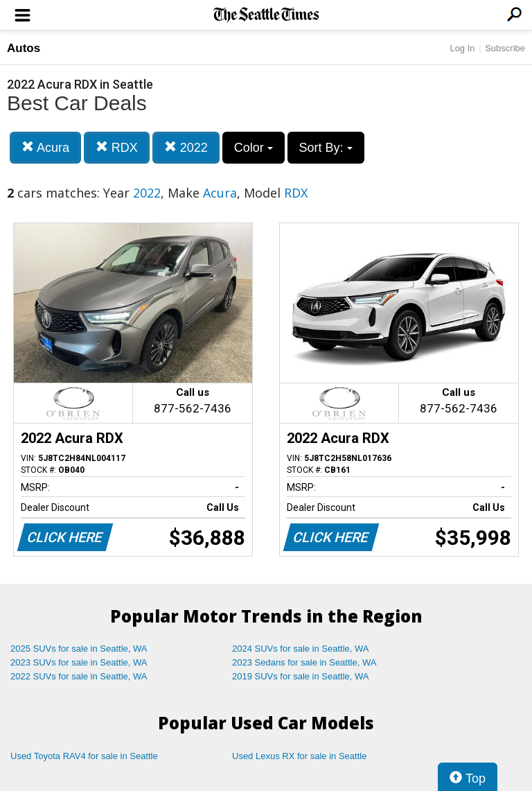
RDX (117, 147)
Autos (24, 48)
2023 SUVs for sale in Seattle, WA (79, 662)
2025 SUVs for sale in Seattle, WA (79, 649)
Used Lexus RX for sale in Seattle (299, 756)
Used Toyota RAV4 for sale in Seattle (84, 756)
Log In (462, 48)
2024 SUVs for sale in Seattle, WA (301, 649)
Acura (45, 147)
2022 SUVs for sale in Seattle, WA (79, 676)
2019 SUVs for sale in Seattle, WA (301, 676)
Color (254, 148)
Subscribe (505, 48)
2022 (186, 147)
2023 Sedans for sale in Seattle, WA (304, 662)
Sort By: (326, 148)
